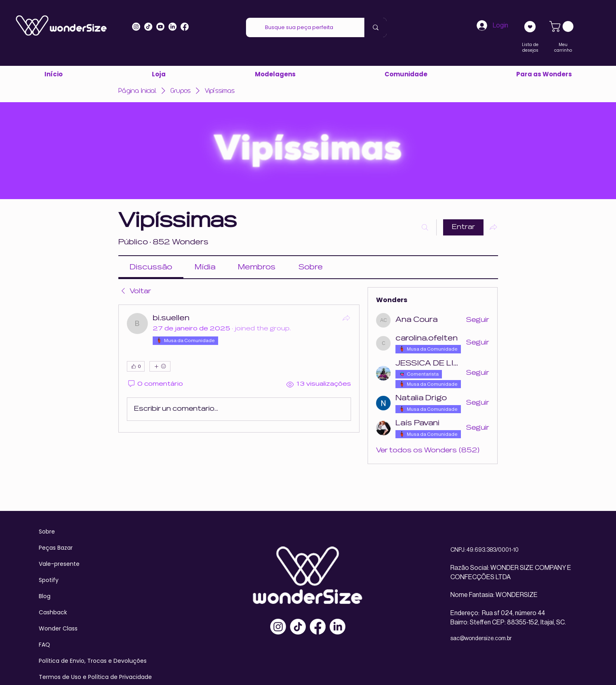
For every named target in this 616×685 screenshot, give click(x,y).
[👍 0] (136, 366)
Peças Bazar (56, 548)
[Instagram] (136, 27)
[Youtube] (160, 27)
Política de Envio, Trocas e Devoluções (93, 661)
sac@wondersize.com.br (481, 639)
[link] (563, 26)
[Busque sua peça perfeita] (299, 27)
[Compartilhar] (346, 318)
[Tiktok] (148, 27)
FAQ (44, 645)
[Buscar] (425, 227)
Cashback (53, 612)
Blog (45, 596)
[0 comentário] (155, 384)
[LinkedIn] (172, 27)
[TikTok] (298, 627)
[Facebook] (318, 627)
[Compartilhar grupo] (493, 227)
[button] (544, 74)
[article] (239, 369)
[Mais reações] (160, 366)
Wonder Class (58, 628)
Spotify (49, 580)
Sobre (47, 532)
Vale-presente (59, 564)
